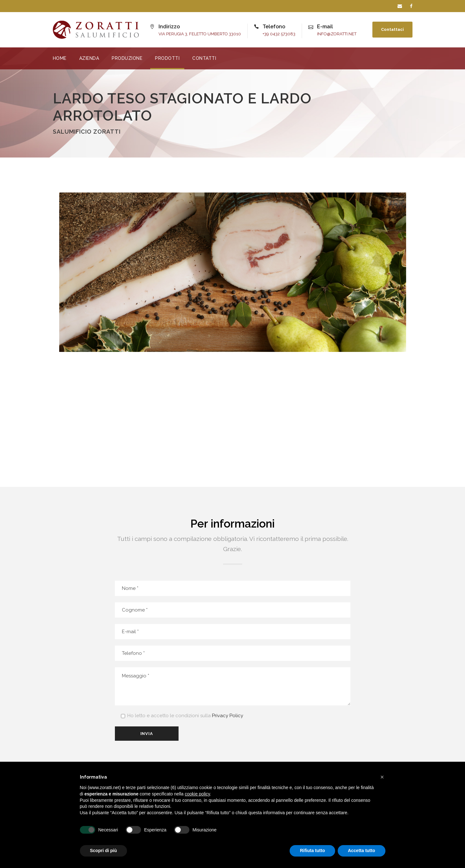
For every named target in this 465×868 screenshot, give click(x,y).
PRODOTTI (167, 58)
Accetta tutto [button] (362, 850)
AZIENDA (89, 58)
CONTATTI (204, 58)
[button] (382, 777)
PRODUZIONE (127, 58)
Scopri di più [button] (104, 850)
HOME (60, 58)
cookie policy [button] (197, 794)
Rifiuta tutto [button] (312, 850)
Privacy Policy (228, 716)
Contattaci (392, 29)
